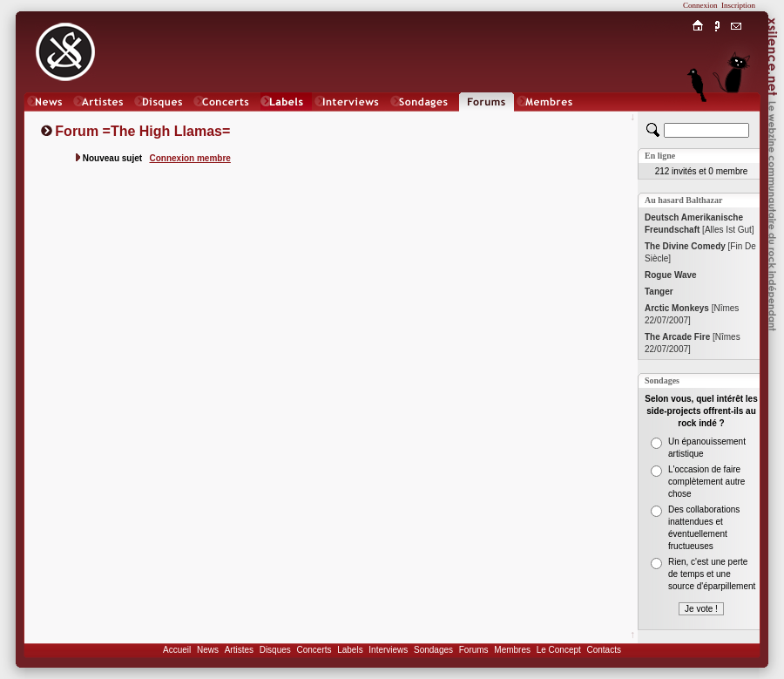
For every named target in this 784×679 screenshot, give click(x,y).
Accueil (177, 650)
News (208, 650)
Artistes (239, 650)
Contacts (603, 650)
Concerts (314, 650)
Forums (474, 650)
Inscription (738, 5)
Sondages (433, 650)
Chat (737, 119)
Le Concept (559, 650)
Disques (275, 650)
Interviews (388, 650)
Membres (512, 650)
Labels (350, 650)
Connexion (700, 5)
